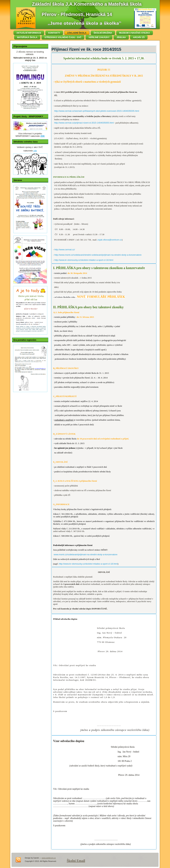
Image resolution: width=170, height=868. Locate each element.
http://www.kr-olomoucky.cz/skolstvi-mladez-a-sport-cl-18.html (84, 260)
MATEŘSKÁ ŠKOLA (27, 37)
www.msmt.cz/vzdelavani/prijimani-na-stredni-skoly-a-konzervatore (85, 554)
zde (35, 151)
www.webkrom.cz (49, 858)
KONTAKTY (54, 33)
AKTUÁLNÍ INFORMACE (29, 33)
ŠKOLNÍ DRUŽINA (103, 33)
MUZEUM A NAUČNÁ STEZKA (135, 33)
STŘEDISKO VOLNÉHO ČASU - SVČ (63, 37)
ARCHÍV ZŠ (139, 37)
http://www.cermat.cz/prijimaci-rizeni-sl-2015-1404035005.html (84, 123)
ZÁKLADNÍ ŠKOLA (77, 33)
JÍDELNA (121, 37)
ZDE (42, 136)
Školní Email (76, 861)
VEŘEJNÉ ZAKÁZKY (99, 37)
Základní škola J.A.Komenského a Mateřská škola (87, 4)
